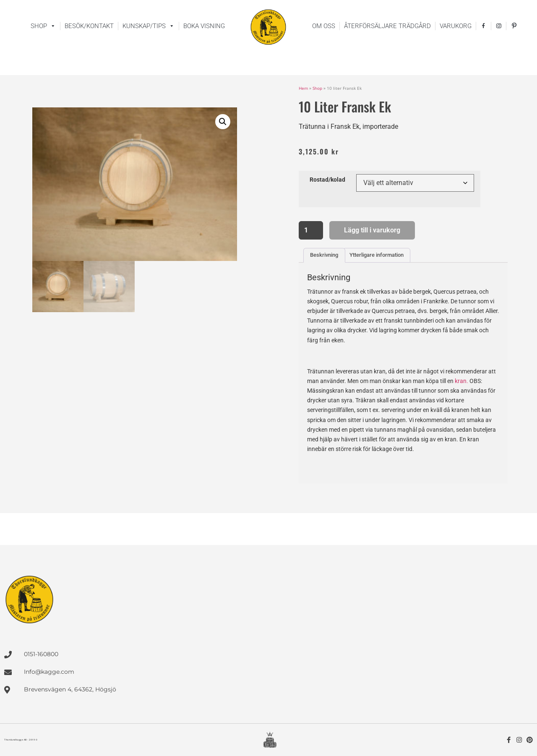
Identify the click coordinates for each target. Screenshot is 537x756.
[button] (223, 122)
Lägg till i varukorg (372, 230)
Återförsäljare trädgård (387, 26)
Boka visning (204, 26)
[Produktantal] (311, 230)
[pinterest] (515, 26)
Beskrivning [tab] (324, 255)
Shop (43, 26)
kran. (461, 381)
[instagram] (499, 26)
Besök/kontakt (89, 26)
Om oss (324, 26)
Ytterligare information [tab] (377, 255)
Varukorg (456, 26)
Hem (303, 88)
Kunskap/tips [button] (149, 26)
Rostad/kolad (327, 180)
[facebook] (484, 26)
